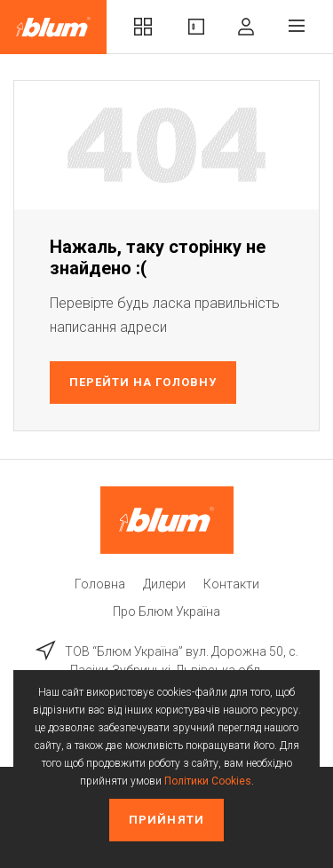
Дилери (164, 584)
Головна (100, 584)
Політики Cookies (208, 781)
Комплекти (143, 27)
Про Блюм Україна (166, 612)
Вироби (196, 27)
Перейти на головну (143, 382)
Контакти (231, 584)
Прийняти (166, 820)
